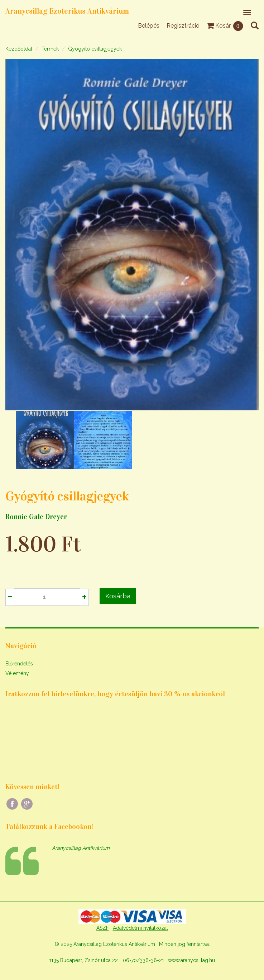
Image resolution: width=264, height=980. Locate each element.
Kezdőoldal (19, 49)
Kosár (225, 26)
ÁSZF (103, 928)
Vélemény (17, 673)
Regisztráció (183, 26)
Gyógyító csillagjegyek (95, 49)
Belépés (149, 26)
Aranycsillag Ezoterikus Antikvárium (67, 11)
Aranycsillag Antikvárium (81, 848)
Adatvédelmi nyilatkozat (140, 928)
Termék (50, 49)
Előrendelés (19, 664)
